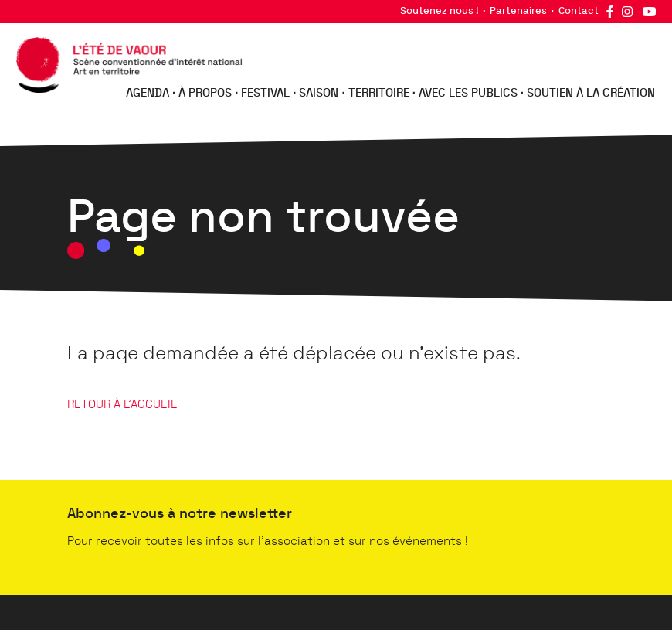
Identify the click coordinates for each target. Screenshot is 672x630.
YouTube (649, 12)
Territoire (379, 93)
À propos (205, 93)
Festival (265, 93)
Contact (579, 11)
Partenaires (518, 11)
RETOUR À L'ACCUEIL (122, 405)
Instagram (627, 12)
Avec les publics (468, 93)
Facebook (609, 12)
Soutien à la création (591, 93)
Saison (319, 93)
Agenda (148, 93)
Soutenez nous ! (440, 11)
